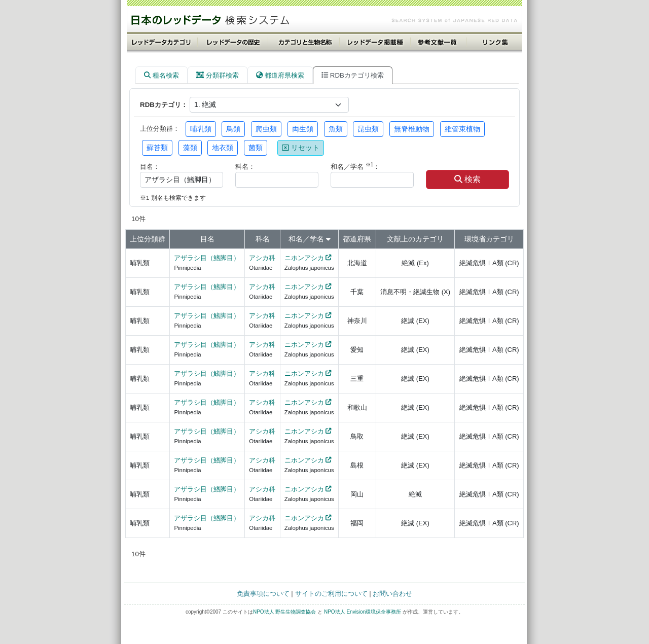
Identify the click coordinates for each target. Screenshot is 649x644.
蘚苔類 (157, 148)
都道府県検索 (280, 75)
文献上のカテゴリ (415, 239)
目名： (150, 167)
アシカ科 (262, 258)
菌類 (256, 148)
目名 (207, 239)
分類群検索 (218, 75)
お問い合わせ (392, 594)
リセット (301, 148)
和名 (296, 239)
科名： (245, 167)
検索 (467, 179)
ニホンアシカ (304, 258)
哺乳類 (201, 129)
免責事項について (263, 594)
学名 (317, 239)
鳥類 (233, 129)
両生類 (303, 129)
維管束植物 (462, 129)
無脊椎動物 (412, 129)
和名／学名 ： (355, 166)
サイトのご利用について (331, 594)
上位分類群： (160, 129)
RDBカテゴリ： (164, 105)
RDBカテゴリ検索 (353, 75)
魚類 (336, 129)
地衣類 (223, 148)
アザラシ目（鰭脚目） (207, 258)
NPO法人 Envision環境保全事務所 (363, 612)
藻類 (190, 148)
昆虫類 (368, 129)
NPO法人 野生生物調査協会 (284, 612)
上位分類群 (148, 239)
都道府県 (357, 239)
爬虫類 (266, 129)
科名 (263, 239)
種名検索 (161, 75)
